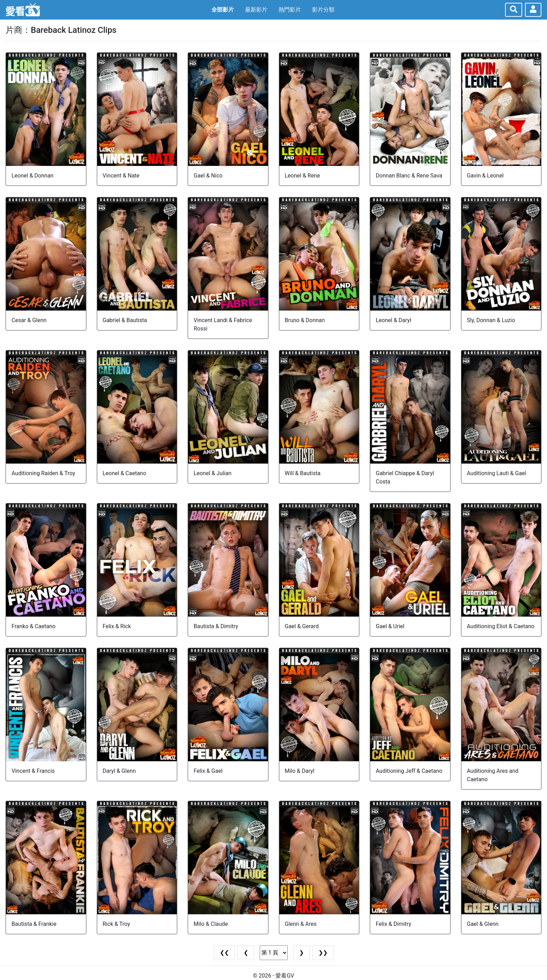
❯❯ (323, 953)
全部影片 (223, 10)
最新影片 (256, 10)
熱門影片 (290, 10)
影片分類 (323, 10)
